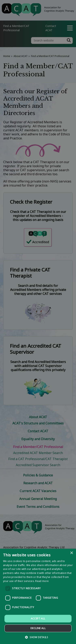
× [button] (71, 553)
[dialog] (38, 596)
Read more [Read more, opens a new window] (42, 581)
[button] (38, 637)
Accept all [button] (38, 619)
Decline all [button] (38, 628)
